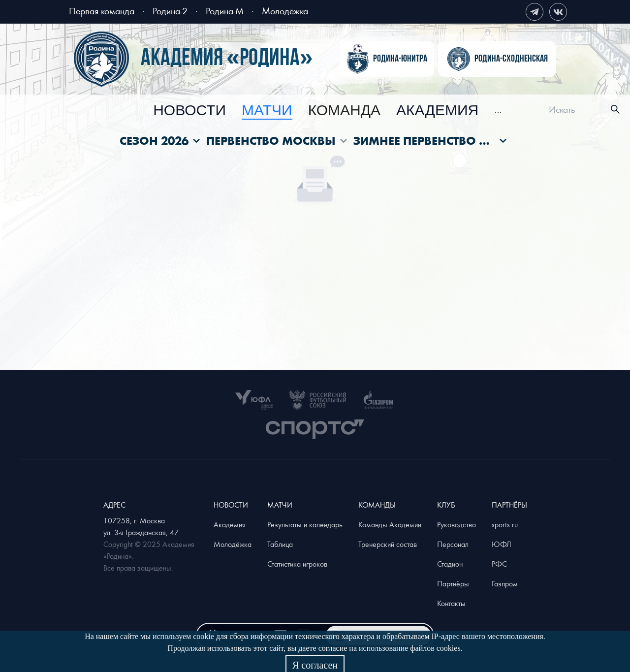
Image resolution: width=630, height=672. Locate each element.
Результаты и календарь (305, 524)
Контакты (451, 603)
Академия (437, 111)
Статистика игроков (297, 564)
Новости (189, 111)
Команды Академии (390, 524)
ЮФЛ (502, 544)
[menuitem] (189, 111)
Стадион (450, 564)
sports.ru (505, 524)
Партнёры (453, 583)
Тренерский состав (388, 544)
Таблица (280, 544)
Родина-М (225, 11)
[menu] (328, 110)
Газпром (505, 583)
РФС (499, 564)
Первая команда (102, 11)
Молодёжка (285, 11)
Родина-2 (170, 11)
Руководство (457, 524)
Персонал (453, 544)
